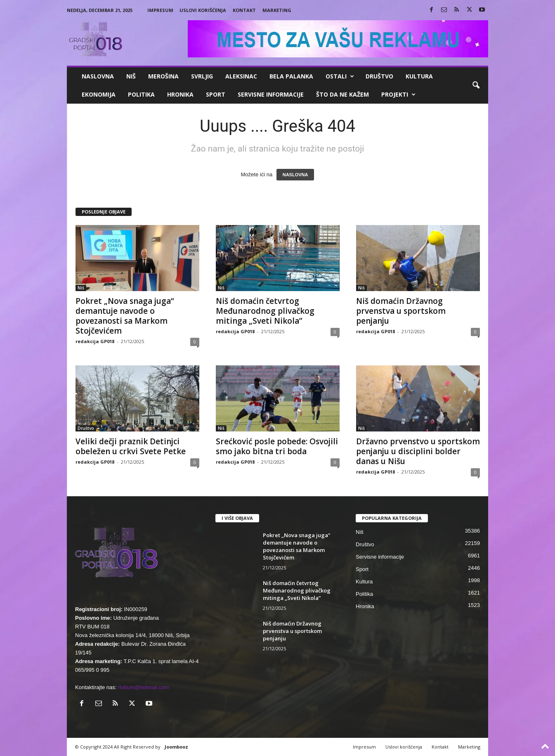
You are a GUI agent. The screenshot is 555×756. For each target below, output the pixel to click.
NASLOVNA (295, 175)
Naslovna (98, 76)
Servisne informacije (271, 94)
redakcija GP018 (95, 341)
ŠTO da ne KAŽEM (342, 94)
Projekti (398, 95)
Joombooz (176, 747)
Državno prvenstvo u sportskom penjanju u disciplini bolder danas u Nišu (418, 451)
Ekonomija (99, 94)
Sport (216, 94)
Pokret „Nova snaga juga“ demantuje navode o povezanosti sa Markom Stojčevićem (125, 316)
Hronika (180, 94)
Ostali (340, 76)
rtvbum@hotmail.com (143, 687)
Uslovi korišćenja (203, 10)
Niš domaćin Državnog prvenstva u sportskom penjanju (401, 311)
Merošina (163, 76)
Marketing (277, 10)
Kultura (419, 76)
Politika (141, 94)
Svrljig (202, 76)
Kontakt (244, 10)
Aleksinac (241, 76)
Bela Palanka (291, 76)
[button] (476, 85)
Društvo (379, 76)
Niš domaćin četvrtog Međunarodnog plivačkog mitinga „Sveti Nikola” (265, 311)
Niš (131, 76)
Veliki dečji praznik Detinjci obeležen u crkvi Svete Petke (131, 446)
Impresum (160, 10)
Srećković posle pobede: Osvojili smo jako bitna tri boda (277, 446)
